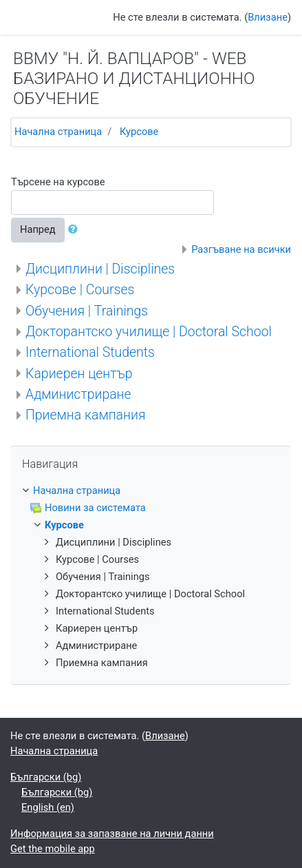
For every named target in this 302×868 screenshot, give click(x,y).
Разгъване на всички (241, 249)
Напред (38, 229)
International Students (90, 352)
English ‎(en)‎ (48, 807)
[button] (76, 230)
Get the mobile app (53, 849)
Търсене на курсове (58, 182)
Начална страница (58, 132)
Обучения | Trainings (87, 311)
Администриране (78, 394)
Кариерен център (79, 374)
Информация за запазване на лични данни (112, 834)
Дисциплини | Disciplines (100, 269)
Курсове (139, 132)
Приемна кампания (86, 415)
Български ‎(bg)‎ (46, 777)
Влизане (268, 17)
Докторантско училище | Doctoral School (149, 332)
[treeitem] (151, 491)
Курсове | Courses (80, 290)
